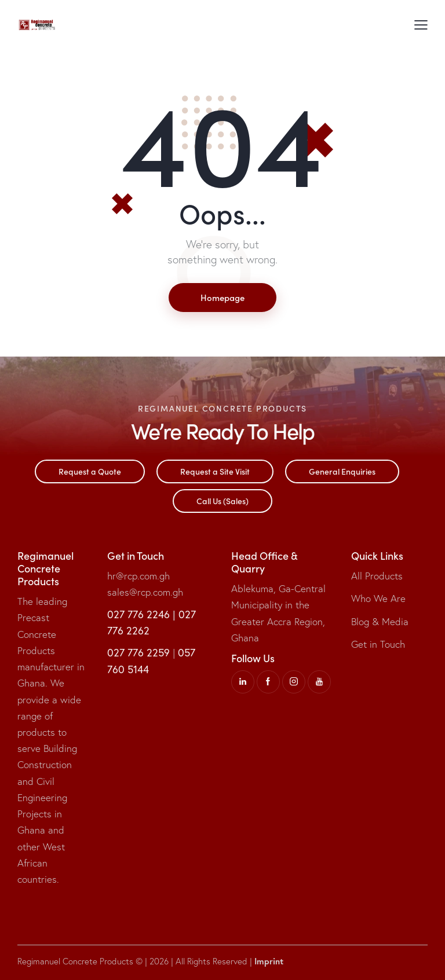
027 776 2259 (138, 652)
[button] (421, 25)
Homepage (222, 297)
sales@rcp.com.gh (145, 592)
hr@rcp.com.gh (138, 576)
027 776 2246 (138, 614)
